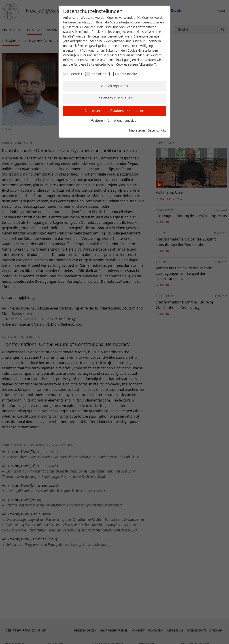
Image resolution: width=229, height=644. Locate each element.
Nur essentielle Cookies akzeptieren (114, 111)
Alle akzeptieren (114, 86)
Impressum (137, 131)
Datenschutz (157, 131)
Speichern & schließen (115, 98)
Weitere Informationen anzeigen (115, 121)
